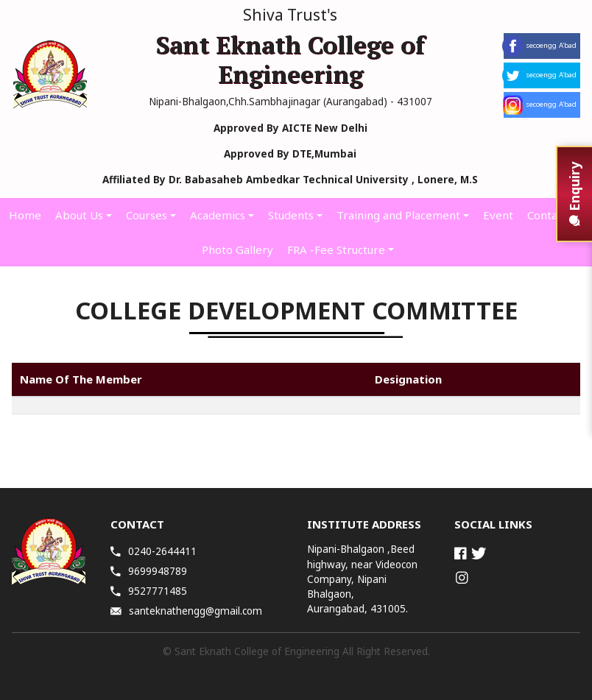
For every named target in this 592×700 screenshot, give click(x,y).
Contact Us (555, 215)
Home (25, 215)
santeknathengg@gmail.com (186, 611)
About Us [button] (79, 215)
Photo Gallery (237, 250)
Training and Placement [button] (398, 215)
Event (498, 215)
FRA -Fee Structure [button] (336, 250)
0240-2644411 (154, 551)
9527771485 (149, 591)
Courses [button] (147, 215)
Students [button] (291, 215)
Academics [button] (218, 215)
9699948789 (149, 571)
